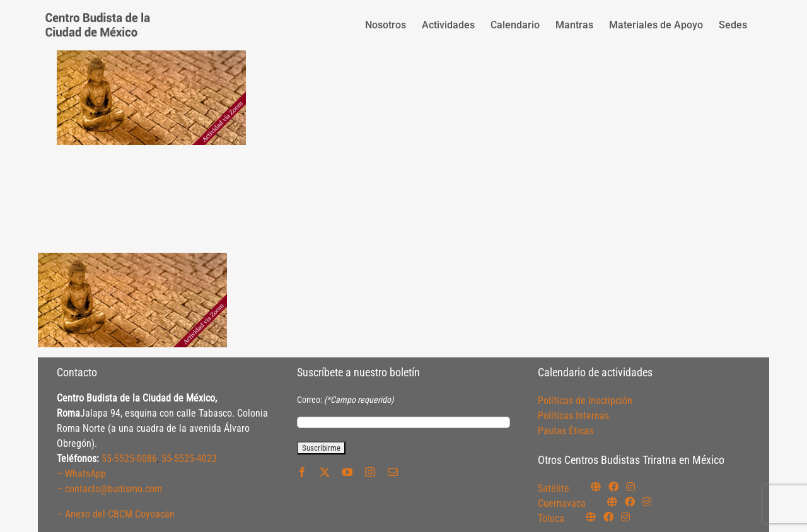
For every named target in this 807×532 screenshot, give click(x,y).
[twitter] (325, 472)
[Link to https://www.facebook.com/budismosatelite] (613, 487)
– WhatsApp (81, 474)
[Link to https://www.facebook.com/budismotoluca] (608, 517)
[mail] (393, 472)
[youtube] (347, 472)
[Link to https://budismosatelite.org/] (596, 487)
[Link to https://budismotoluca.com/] (591, 517)
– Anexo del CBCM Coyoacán (116, 514)
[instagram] (370, 472)
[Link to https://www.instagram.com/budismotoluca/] (625, 517)
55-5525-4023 (189, 459)
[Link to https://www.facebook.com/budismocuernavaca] (630, 502)
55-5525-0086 (129, 459)
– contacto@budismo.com (109, 489)
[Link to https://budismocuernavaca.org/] (612, 502)
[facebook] (302, 472)
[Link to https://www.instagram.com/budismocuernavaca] (647, 502)
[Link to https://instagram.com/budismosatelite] (630, 487)
